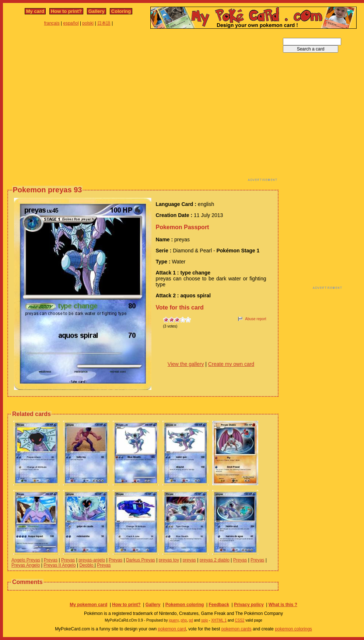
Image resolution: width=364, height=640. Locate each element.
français (52, 23)
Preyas (51, 560)
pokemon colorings (293, 629)
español (71, 23)
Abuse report (255, 319)
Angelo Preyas (26, 560)
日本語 (104, 23)
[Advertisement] (69, 107)
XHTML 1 (219, 620)
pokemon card (172, 629)
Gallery (97, 11)
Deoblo (87, 565)
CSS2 (239, 620)
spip (204, 620)
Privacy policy (249, 605)
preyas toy (169, 560)
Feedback (219, 605)
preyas (189, 560)
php (184, 620)
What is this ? (283, 605)
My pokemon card (88, 605)
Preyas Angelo (26, 565)
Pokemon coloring (185, 605)
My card (35, 11)
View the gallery (186, 364)
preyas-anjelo (92, 560)
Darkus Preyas (141, 560)
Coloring (121, 11)
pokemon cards (237, 629)
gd (191, 620)
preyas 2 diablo (215, 560)
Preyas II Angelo (59, 565)
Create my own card (231, 364)
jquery (174, 620)
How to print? (66, 11)
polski (88, 23)
